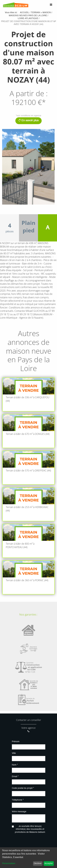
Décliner (38, 863)
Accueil (24, 13)
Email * (15, 777)
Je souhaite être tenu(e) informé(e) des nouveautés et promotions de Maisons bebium (30, 829)
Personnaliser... (10, 863)
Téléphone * (18, 800)
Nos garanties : (28, 614)
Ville (14, 753)
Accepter (49, 863)
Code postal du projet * (23, 788)
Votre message (19, 812)
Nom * (15, 765)
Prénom (16, 742)
